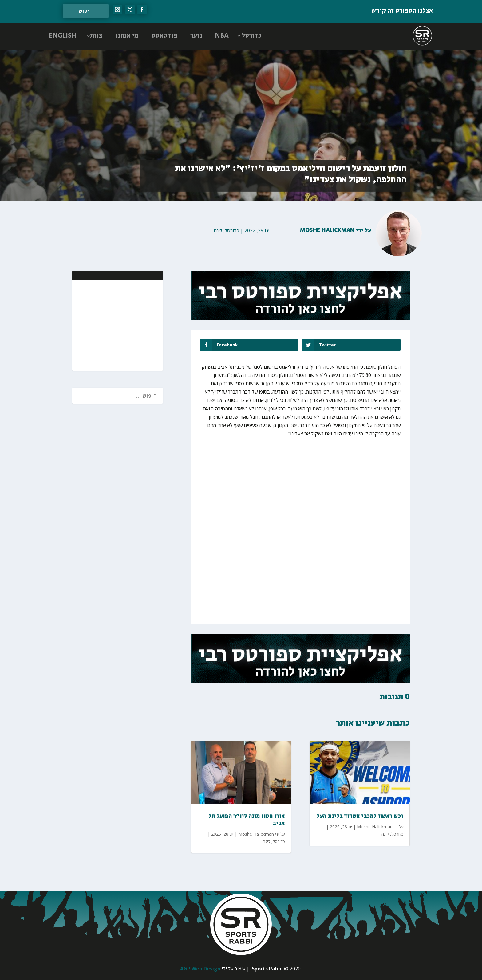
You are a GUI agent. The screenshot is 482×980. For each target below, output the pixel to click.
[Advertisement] (118, 325)
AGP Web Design (200, 969)
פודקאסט (164, 36)
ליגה (218, 230)
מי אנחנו (127, 36)
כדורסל (252, 36)
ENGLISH (63, 36)
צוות (96, 36)
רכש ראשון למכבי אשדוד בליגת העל (360, 816)
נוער (196, 36)
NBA (222, 36)
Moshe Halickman (327, 230)
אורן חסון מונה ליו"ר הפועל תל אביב (247, 820)
